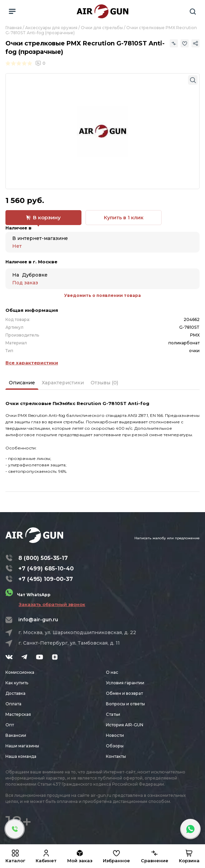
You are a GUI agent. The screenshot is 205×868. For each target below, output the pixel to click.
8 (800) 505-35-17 (43, 558)
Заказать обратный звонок (52, 604)
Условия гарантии (125, 683)
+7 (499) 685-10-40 (46, 569)
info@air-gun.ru (38, 620)
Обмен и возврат (124, 693)
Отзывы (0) (104, 383)
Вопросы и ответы (125, 704)
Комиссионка (20, 672)
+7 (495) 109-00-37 (46, 579)
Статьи (113, 714)
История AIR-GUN (125, 725)
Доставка (15, 693)
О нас (112, 672)
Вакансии (16, 735)
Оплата (13, 704)
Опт (10, 725)
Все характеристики (32, 363)
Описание (22, 383)
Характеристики (63, 383)
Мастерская (18, 714)
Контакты (116, 756)
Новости (115, 735)
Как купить (17, 683)
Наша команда (21, 756)
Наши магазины (22, 746)
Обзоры (115, 746)
